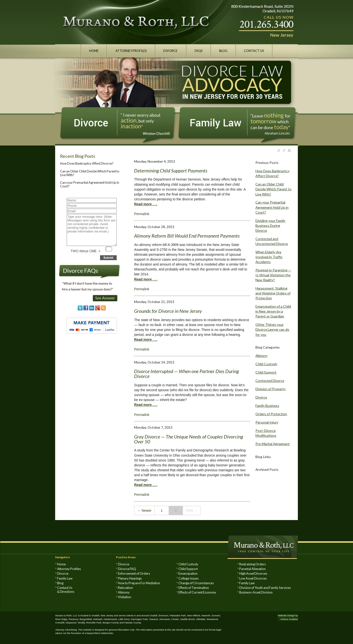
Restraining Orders (252, 564)
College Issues (189, 578)
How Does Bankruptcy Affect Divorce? (87, 163)
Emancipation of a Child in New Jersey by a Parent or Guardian (273, 311)
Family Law (65, 578)
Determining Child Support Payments (171, 170)
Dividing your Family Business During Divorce (270, 225)
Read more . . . (146, 204)
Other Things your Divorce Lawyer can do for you (272, 329)
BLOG (223, 51)
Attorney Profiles (69, 569)
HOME (94, 51)
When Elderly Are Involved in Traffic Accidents (269, 257)
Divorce (261, 397)
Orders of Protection (271, 414)
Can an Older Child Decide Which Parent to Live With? (90, 173)
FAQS (199, 51)
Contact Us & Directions (66, 590)
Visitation (125, 597)
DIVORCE (171, 51)
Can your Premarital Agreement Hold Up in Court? (90, 184)
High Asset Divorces (253, 573)
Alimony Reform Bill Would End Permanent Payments (187, 236)
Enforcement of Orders (134, 573)
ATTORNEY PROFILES (131, 51)
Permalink (142, 214)
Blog (60, 583)
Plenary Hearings (130, 578)
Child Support (266, 372)
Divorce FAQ (127, 569)
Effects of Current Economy (197, 592)
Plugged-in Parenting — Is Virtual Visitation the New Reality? (273, 275)
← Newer (144, 510)
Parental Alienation (252, 569)
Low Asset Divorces (253, 578)
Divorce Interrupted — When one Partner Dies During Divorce (186, 374)
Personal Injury (267, 422)
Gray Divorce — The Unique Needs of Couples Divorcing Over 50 (189, 439)
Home (61, 564)
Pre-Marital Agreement (273, 444)
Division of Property (271, 389)
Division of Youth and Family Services (265, 588)
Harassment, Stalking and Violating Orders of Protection (273, 293)
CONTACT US (254, 51)
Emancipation (188, 573)
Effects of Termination (194, 588)
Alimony (261, 356)
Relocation (125, 588)
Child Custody (266, 364)
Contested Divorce (270, 381)
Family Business (267, 406)
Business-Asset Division (256, 592)
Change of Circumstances (196, 583)
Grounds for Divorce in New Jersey (168, 311)
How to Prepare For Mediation (139, 583)
